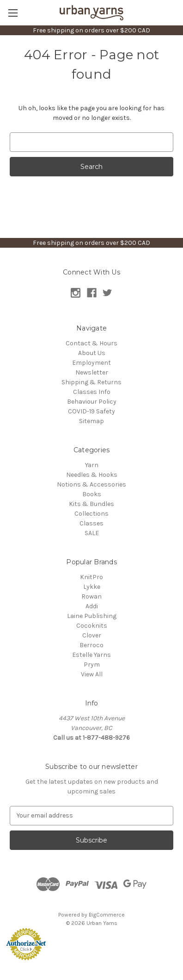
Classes (91, 523)
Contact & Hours (91, 343)
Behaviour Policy (92, 402)
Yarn (92, 465)
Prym (92, 665)
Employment (91, 363)
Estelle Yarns (91, 655)
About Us (92, 353)
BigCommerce (107, 915)
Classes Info (92, 392)
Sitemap (91, 421)
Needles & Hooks (92, 475)
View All (92, 674)
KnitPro (91, 577)
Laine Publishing (92, 616)
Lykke (92, 587)
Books (92, 494)
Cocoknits (92, 626)
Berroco (91, 645)
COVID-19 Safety (91, 411)
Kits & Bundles (91, 504)
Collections (91, 514)
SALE (92, 533)
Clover (92, 635)
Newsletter (92, 372)
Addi (92, 606)
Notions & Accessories (91, 484)
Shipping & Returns (91, 382)
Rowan (91, 596)
